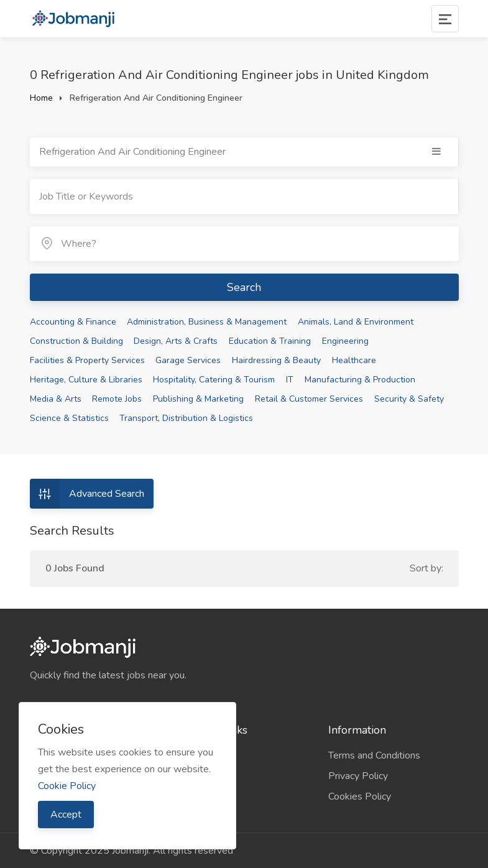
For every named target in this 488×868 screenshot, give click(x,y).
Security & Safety (409, 399)
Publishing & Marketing (198, 399)
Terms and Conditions (374, 755)
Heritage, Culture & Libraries (86, 380)
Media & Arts (56, 399)
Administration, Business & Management (207, 322)
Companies (203, 755)
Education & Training (270, 341)
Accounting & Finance (73, 322)
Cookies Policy (360, 796)
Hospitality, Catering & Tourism (214, 380)
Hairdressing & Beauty (276, 360)
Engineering (345, 341)
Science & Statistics (69, 418)
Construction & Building (76, 341)
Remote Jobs (117, 399)
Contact (196, 796)
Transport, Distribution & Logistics (186, 418)
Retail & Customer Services (309, 399)
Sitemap (197, 776)
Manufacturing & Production (360, 380)
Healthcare (354, 360)
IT (290, 380)
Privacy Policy (358, 776)
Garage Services (188, 360)
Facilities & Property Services (87, 360)
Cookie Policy (67, 786)
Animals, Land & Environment (356, 322)
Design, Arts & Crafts (176, 341)
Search (244, 287)
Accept (66, 815)
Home (41, 98)
